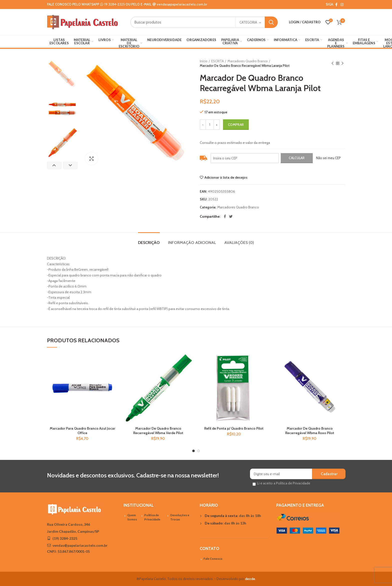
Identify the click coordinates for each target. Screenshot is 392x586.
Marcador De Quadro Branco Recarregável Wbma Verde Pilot (158, 431)
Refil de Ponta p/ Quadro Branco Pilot (234, 428)
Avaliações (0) (239, 243)
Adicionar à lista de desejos (226, 177)
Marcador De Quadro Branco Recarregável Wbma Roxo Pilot (310, 431)
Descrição (149, 243)
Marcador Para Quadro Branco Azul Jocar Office (82, 431)
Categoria (248, 22)
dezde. (250, 579)
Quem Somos (132, 517)
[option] (62, 74)
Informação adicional (192, 243)
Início (204, 61)
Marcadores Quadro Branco (248, 61)
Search (271, 22)
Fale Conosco (213, 559)
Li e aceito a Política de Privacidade (284, 483)
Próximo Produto (342, 63)
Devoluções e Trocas (180, 517)
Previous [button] (54, 165)
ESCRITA (217, 61)
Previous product (332, 63)
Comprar (236, 125)
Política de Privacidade (152, 517)
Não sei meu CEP (328, 158)
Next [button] (70, 165)
